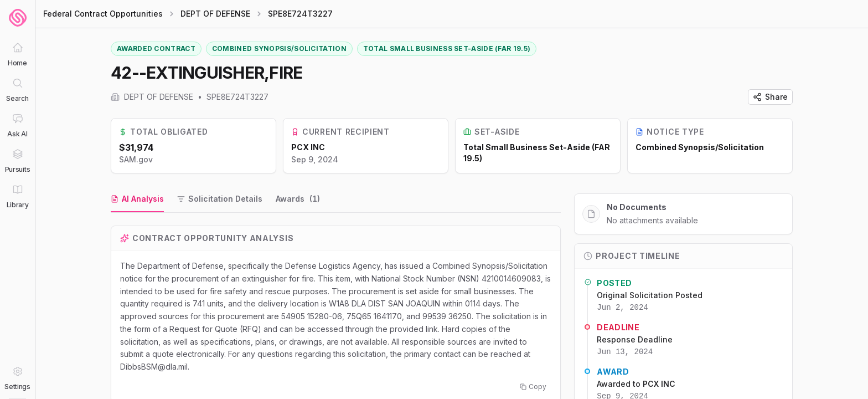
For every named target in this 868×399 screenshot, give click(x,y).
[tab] (137, 199)
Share (770, 97)
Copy (533, 387)
